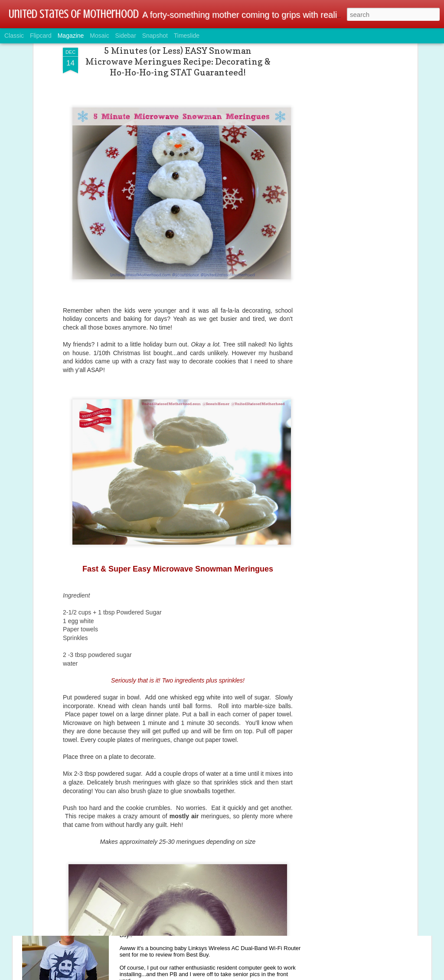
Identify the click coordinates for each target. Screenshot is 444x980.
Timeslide (187, 36)
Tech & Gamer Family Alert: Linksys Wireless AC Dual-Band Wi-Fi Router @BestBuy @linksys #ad (215, 915)
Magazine (71, 36)
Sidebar (126, 36)
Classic (14, 36)
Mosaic (99, 36)
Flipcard (41, 36)
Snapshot (155, 36)
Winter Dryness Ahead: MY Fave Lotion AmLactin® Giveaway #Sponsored (199, 817)
